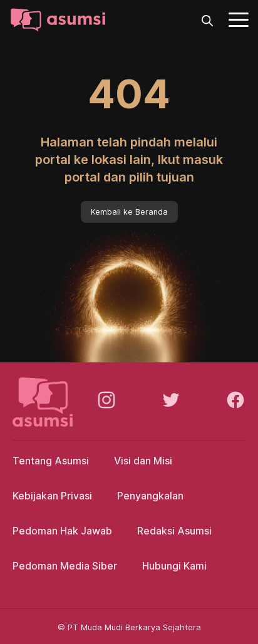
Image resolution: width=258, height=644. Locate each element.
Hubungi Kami (174, 566)
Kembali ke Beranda (129, 212)
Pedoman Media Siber (65, 566)
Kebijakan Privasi (52, 496)
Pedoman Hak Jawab (62, 531)
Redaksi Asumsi (174, 531)
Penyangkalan (150, 496)
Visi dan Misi (143, 461)
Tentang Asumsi (51, 461)
